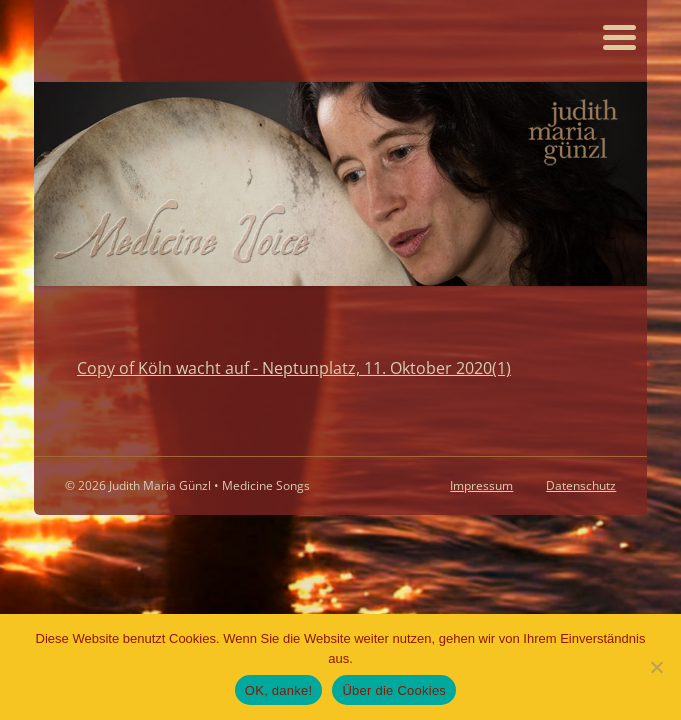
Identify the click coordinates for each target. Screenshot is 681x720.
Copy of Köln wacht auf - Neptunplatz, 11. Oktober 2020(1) (294, 367)
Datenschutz (581, 485)
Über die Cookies (394, 690)
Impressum (481, 485)
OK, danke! (279, 690)
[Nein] (656, 667)
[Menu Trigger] (619, 35)
